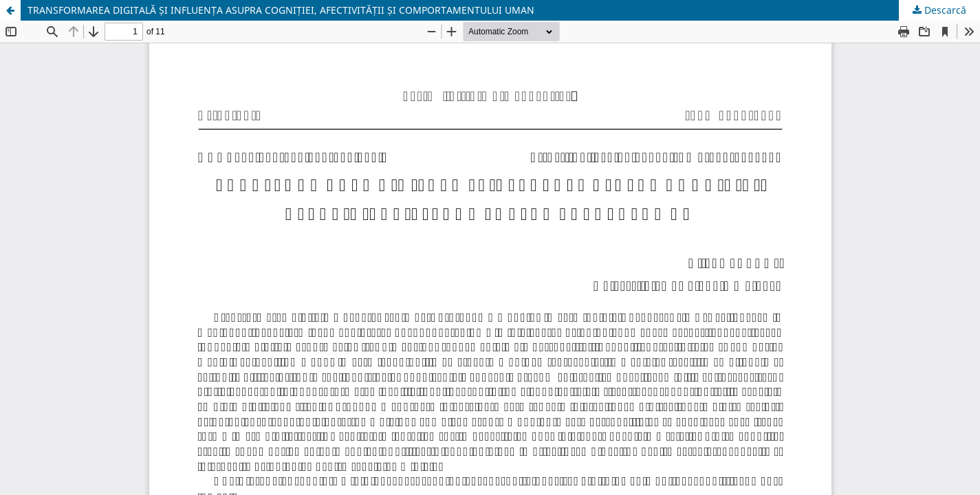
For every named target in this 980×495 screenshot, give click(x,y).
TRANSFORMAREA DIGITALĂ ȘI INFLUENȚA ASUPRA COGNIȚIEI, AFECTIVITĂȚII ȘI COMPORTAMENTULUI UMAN (281, 10)
